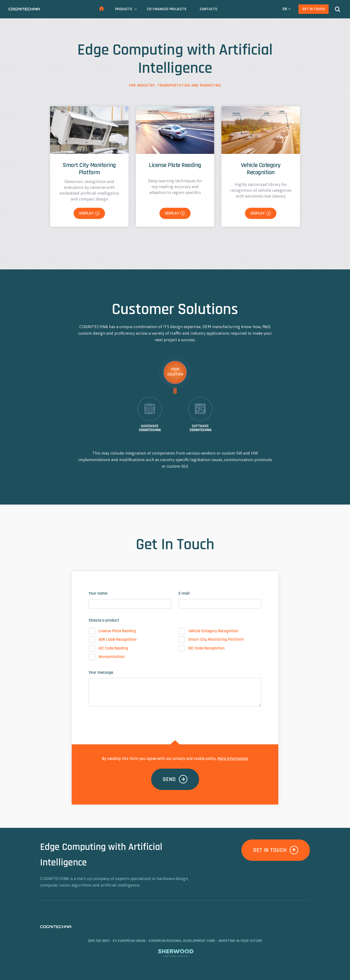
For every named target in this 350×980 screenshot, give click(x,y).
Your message (101, 673)
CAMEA (24, 9)
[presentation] (126, 720)
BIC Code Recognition (202, 648)
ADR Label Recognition (113, 640)
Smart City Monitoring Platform (211, 640)
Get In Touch (314, 9)
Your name (98, 593)
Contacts (209, 9)
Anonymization (107, 657)
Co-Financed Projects (167, 9)
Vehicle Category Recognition (209, 631)
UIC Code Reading (108, 648)
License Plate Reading (112, 631)
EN (285, 9)
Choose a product (104, 620)
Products (124, 9)
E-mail (184, 593)
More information (233, 759)
